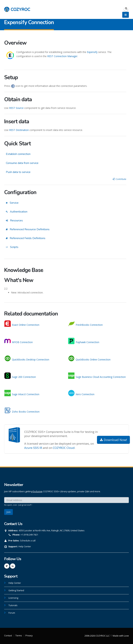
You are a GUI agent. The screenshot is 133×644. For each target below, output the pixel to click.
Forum (12, 613)
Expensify (92, 52)
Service (12, 203)
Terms (19, 636)
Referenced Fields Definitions (26, 238)
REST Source (16, 108)
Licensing (13, 598)
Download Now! (113, 440)
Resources (14, 221)
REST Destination (19, 130)
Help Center (25, 547)
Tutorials (13, 605)
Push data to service (18, 172)
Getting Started (16, 590)
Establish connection (18, 154)
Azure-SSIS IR (33, 448)
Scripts (12, 247)
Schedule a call (28, 541)
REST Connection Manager (62, 56)
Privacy (29, 636)
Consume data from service (22, 163)
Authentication (17, 212)
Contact (8, 636)
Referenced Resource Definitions (28, 229)
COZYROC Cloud (64, 448)
